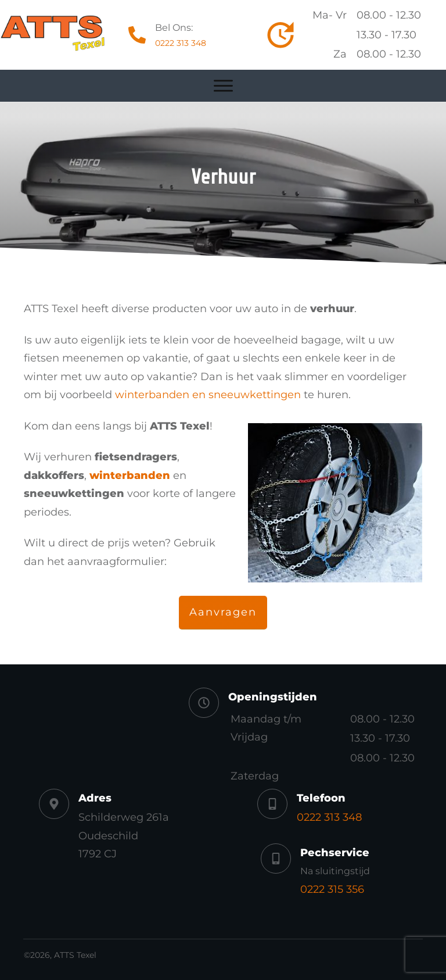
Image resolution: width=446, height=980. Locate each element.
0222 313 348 (181, 43)
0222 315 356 (332, 889)
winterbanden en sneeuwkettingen (208, 395)
